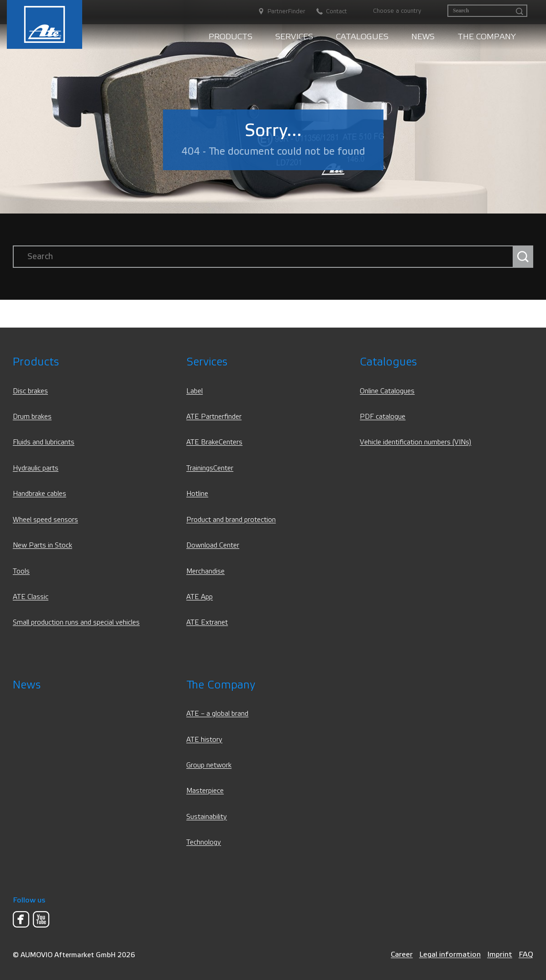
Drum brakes (32, 417)
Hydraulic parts (36, 468)
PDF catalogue (383, 417)
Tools (21, 571)
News (423, 37)
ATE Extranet (207, 623)
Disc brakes (30, 391)
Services (294, 37)
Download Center (213, 545)
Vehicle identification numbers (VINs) (415, 442)
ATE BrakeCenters (214, 442)
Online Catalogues (387, 391)
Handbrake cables (39, 494)
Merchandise (205, 571)
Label (194, 391)
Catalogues (362, 37)
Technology (204, 842)
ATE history (204, 740)
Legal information (450, 954)
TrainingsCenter (210, 468)
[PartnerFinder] (277, 12)
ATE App (199, 597)
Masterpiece (205, 791)
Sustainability (207, 817)
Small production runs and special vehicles (76, 623)
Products (231, 37)
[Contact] (327, 12)
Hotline (197, 494)
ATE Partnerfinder (214, 417)
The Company (487, 37)
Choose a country (397, 11)
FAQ (526, 954)
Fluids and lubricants (44, 442)
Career (402, 954)
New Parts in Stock (42, 545)
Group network (209, 765)
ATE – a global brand (217, 714)
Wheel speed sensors (45, 520)
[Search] (487, 11)
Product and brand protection (231, 520)
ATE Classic (31, 597)
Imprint (500, 954)
